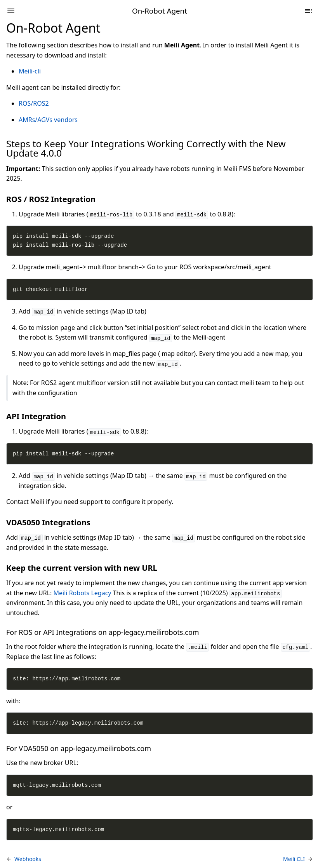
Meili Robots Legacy (83, 593)
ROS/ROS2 (34, 103)
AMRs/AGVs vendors (48, 120)
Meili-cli (30, 71)
